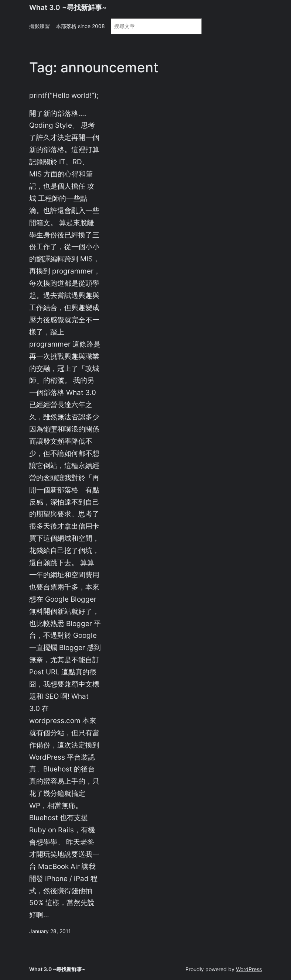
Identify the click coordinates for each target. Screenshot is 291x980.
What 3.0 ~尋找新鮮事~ (68, 7)
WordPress (249, 969)
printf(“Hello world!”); (64, 95)
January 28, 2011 (50, 931)
